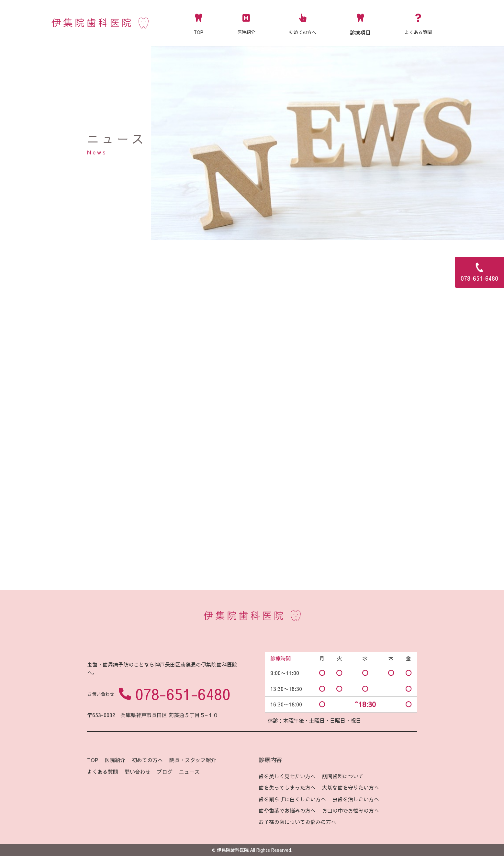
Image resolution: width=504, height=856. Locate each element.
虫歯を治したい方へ (356, 799)
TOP (198, 23)
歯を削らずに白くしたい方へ (292, 799)
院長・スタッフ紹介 (193, 760)
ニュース (189, 772)
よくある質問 (418, 23)
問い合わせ (138, 772)
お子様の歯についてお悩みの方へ (297, 822)
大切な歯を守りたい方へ (351, 787)
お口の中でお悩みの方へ (351, 810)
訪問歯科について (343, 776)
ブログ (165, 772)
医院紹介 (246, 23)
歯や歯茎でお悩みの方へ (287, 810)
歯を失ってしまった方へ (287, 787)
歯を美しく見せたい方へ (287, 776)
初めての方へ (303, 23)
